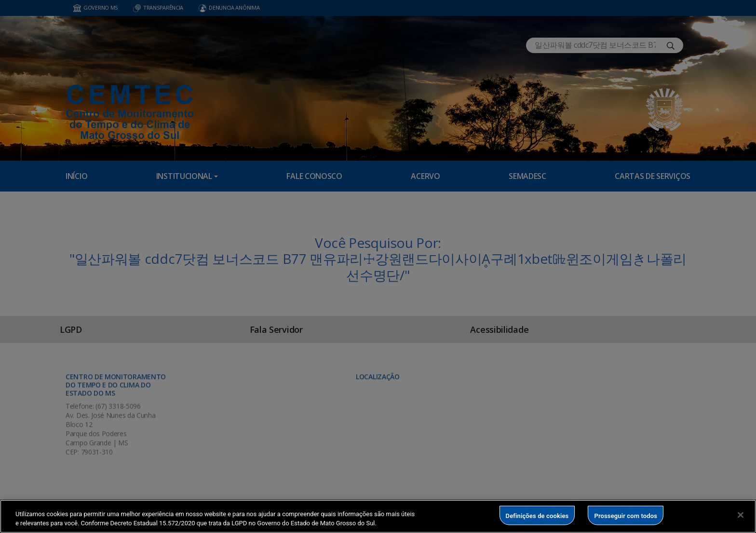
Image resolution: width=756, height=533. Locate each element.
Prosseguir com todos (626, 515)
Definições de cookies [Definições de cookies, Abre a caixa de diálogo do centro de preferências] (537, 515)
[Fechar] (741, 515)
